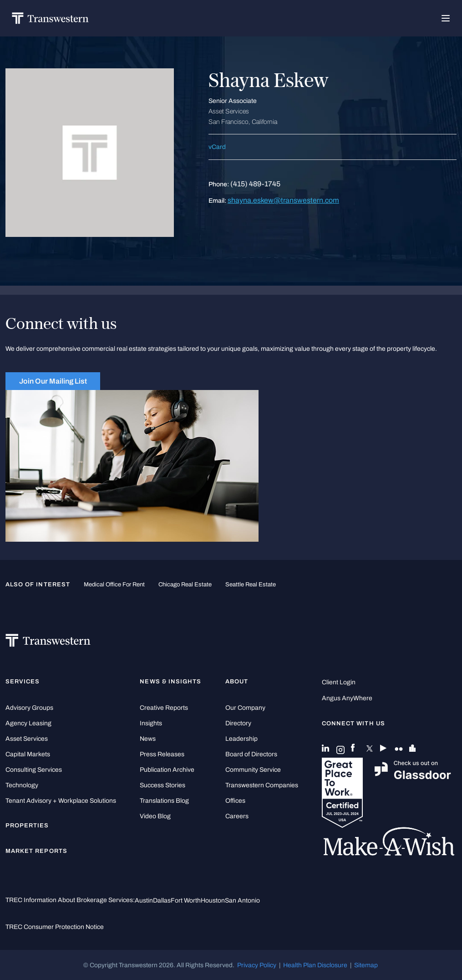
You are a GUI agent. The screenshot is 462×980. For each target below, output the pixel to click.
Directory (238, 723)
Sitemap (366, 965)
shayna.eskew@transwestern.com (283, 200)
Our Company (245, 708)
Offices (235, 801)
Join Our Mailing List (53, 381)
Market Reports (36, 851)
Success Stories (162, 785)
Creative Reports (164, 708)
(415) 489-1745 (255, 184)
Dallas (162, 900)
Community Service (253, 770)
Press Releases (162, 754)
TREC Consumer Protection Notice (55, 927)
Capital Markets (28, 754)
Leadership (241, 739)
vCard (217, 147)
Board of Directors (251, 754)
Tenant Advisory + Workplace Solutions (61, 801)
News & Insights (170, 682)
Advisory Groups (29, 708)
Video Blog (155, 816)
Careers (237, 816)
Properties (27, 826)
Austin (144, 900)
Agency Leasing (28, 723)
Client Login (339, 682)
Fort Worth (186, 900)
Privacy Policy (257, 965)
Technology (22, 785)
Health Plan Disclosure (315, 965)
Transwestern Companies (262, 785)
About (237, 682)
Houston (213, 900)
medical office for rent (114, 585)
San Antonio (242, 900)
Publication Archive (167, 770)
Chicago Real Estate (185, 585)
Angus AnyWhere (347, 698)
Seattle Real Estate (251, 585)
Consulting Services (34, 770)
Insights (151, 723)
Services (23, 682)
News (148, 739)
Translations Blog (164, 801)
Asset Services (27, 739)
